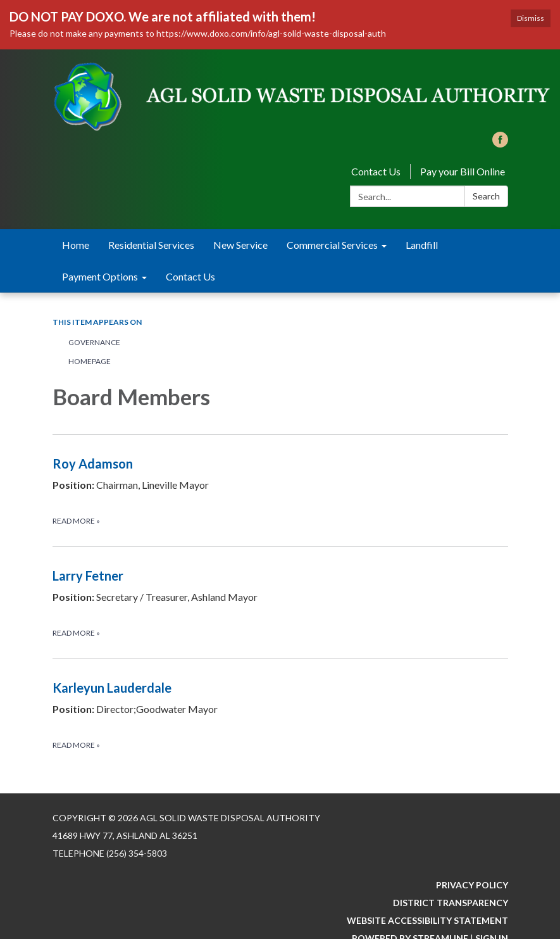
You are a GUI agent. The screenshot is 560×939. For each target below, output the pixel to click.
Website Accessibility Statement (427, 920)
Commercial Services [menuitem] (332, 245)
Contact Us (376, 171)
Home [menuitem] (76, 245)
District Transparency (451, 903)
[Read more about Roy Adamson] (280, 490)
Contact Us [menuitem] (190, 276)
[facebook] (500, 143)
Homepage (90, 361)
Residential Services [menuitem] (151, 245)
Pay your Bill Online (463, 171)
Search (486, 196)
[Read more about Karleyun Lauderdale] (280, 715)
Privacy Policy (472, 885)
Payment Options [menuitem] (100, 276)
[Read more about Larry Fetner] (280, 602)
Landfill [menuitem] (422, 245)
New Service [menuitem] (240, 245)
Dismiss (531, 18)
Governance (94, 342)
